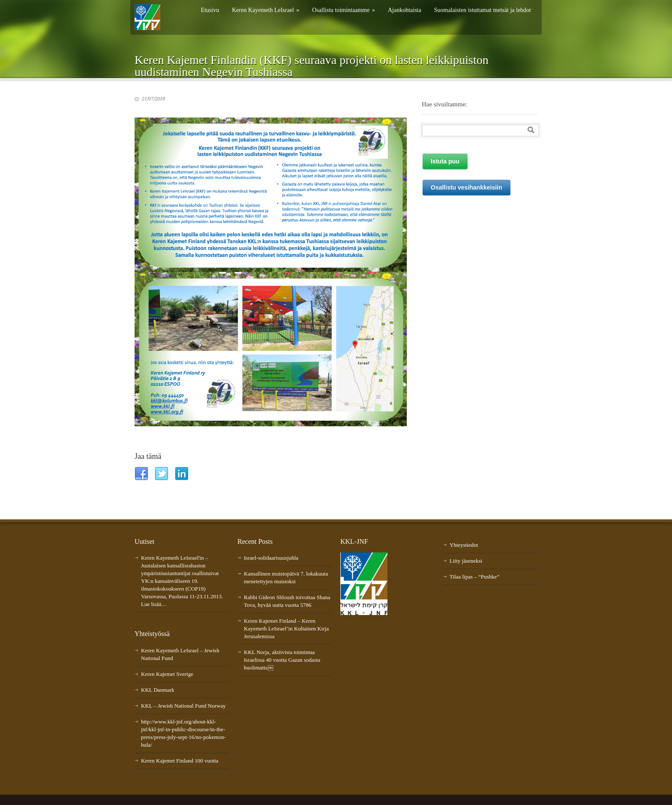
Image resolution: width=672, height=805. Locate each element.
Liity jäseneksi (466, 561)
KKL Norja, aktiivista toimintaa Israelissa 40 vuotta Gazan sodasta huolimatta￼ (282, 660)
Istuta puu (445, 161)
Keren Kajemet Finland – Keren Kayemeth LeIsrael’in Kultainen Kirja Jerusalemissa (286, 629)
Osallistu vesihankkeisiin (466, 187)
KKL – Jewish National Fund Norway (183, 706)
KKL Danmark (158, 690)
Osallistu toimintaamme (343, 10)
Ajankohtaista (405, 10)
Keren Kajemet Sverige (167, 674)
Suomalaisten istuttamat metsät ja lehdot (483, 10)
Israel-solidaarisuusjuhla (271, 558)
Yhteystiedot (464, 545)
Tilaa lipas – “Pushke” (474, 577)
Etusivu (210, 10)
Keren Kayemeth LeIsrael (265, 10)
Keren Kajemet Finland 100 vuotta (180, 761)
